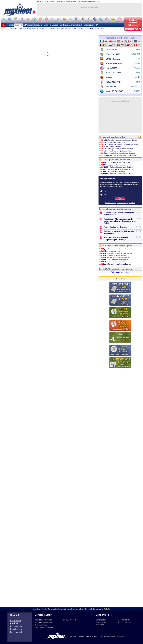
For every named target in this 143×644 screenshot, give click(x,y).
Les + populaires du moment (117, 160)
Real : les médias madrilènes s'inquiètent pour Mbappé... (116, 239)
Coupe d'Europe (51, 25)
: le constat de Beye (109, 251)
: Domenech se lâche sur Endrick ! (115, 249)
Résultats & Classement (28, 28)
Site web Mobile (41, 625)
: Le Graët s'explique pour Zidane (114, 163)
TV (97, 25)
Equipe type (63, 28)
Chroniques (89, 25)
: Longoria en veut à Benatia (112, 255)
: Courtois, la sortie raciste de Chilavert (117, 153)
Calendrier (52, 28)
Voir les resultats (110, 203)
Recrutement (16, 626)
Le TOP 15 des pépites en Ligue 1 (89, 1)
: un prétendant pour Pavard (113, 142)
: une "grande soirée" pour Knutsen (118, 155)
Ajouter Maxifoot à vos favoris (113, 636)
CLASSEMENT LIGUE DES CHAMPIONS (60, 1)
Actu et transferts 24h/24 (115, 137)
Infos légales (16, 629)
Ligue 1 (19, 25)
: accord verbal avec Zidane (112, 262)
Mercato (10, 25)
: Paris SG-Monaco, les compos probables (118, 140)
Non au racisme (124, 623)
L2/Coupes (28, 25)
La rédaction (16, 620)
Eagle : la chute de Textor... (115, 227)
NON (105, 195)
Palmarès (90, 28)
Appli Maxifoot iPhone (43, 623)
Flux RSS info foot (69, 620)
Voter (120, 198)
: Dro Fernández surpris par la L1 (114, 260)
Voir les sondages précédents (126, 203)
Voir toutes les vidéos (120, 272)
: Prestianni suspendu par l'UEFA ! (116, 174)
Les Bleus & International (71, 25)
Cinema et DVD (124, 620)
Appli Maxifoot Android (44, 620)
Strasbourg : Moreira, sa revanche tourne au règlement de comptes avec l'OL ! (120, 221)
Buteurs (42, 28)
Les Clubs (101, 28)
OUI (104, 191)
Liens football (16, 632)
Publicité (14, 623)
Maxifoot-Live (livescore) (101, 624)
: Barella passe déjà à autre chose (115, 151)
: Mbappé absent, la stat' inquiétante (116, 149)
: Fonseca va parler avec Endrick (115, 264)
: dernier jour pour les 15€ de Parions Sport (118, 144)
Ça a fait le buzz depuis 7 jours (118, 246)
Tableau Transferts (77, 28)
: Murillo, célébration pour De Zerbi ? (116, 167)
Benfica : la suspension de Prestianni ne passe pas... (119, 232)
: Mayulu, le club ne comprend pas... (116, 165)
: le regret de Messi (110, 147)
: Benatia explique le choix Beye (114, 258)
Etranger (38, 25)
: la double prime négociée (112, 171)
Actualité (13, 28)
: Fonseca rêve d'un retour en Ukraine (116, 169)
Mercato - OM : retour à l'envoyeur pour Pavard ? (119, 214)
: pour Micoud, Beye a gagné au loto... (116, 253)
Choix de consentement (44, 628)
